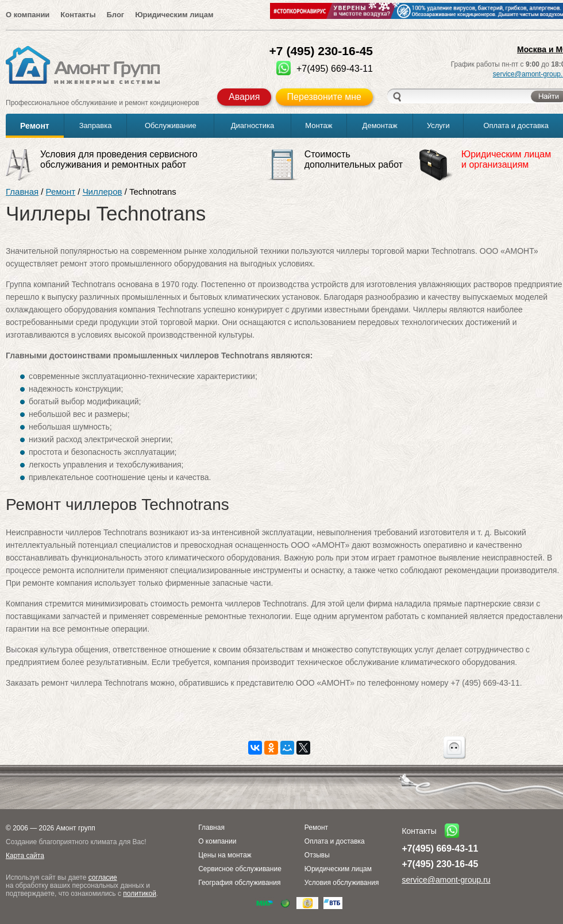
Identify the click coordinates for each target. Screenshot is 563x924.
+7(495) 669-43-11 (440, 848)
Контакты (78, 15)
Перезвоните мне (324, 97)
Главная (22, 192)
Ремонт (35, 126)
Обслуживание (171, 125)
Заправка (96, 125)
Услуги (438, 125)
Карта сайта (25, 856)
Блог (115, 15)
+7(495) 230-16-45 (440, 864)
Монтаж (319, 125)
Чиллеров (103, 192)
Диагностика (252, 125)
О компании (28, 15)
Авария (244, 97)
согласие (103, 877)
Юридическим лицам (174, 15)
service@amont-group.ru (446, 880)
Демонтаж (380, 125)
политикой (140, 894)
